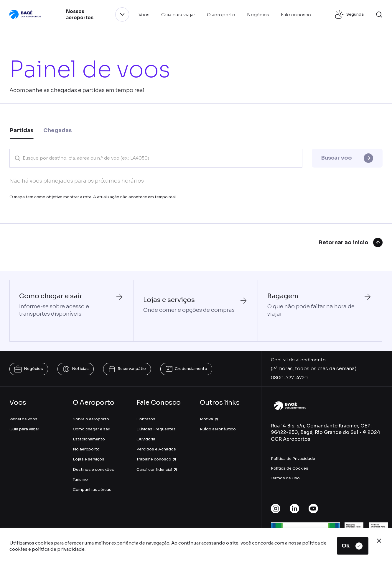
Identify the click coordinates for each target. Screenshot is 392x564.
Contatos (146, 419)
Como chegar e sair (92, 429)
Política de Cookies (290, 468)
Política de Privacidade (293, 459)
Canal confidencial (157, 469)
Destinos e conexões (93, 469)
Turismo (80, 479)
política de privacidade (58, 549)
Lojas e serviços (89, 459)
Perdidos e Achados (156, 449)
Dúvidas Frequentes (156, 429)
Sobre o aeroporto (91, 419)
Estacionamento (89, 439)
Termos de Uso (285, 478)
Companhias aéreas (92, 490)
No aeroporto (86, 449)
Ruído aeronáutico (218, 429)
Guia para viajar (24, 429)
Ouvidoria (146, 439)
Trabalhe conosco (157, 459)
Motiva (209, 419)
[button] (379, 14)
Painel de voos (23, 419)
